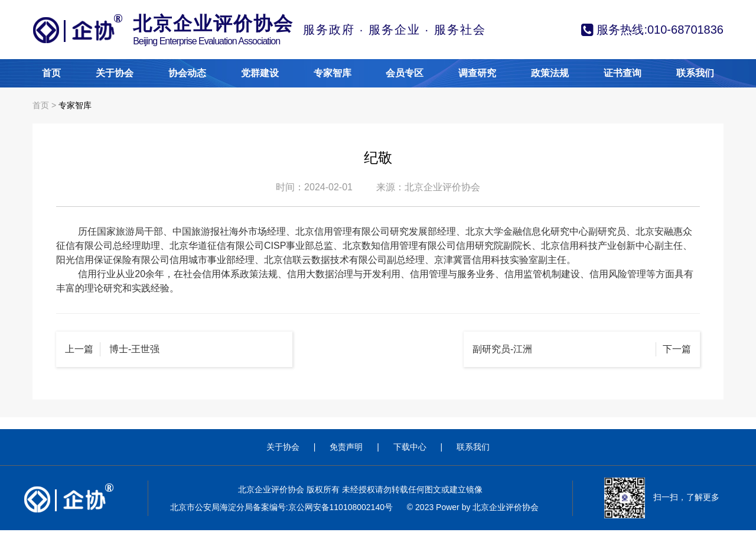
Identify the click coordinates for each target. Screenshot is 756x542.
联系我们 (695, 73)
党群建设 (260, 73)
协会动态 (187, 73)
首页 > (45, 105)
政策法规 (550, 73)
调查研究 (477, 73)
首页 (51, 73)
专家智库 (333, 73)
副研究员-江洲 (502, 349)
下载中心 (410, 447)
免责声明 (346, 447)
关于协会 (115, 73)
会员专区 (405, 73)
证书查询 (623, 73)
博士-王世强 (134, 349)
